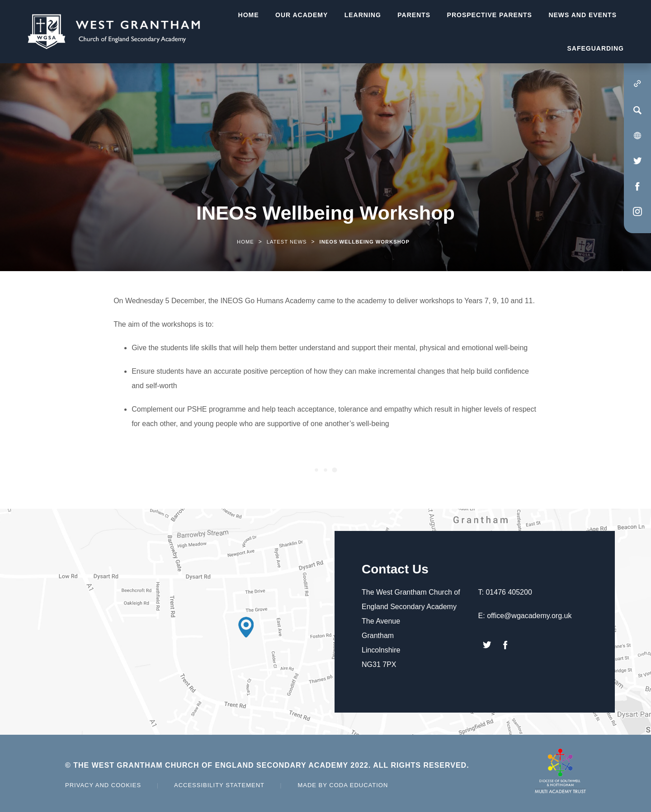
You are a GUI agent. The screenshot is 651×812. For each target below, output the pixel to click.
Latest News (287, 242)
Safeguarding (595, 48)
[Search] (637, 110)
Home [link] (245, 242)
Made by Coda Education (343, 785)
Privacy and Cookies (103, 785)
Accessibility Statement (219, 785)
